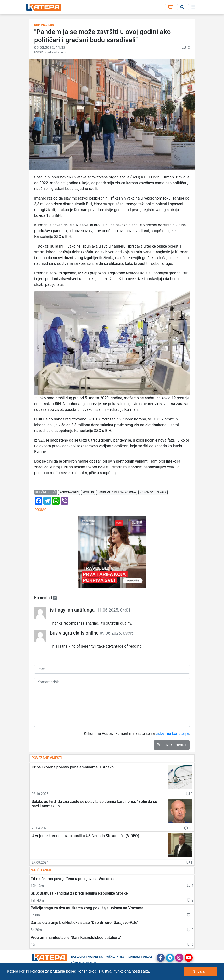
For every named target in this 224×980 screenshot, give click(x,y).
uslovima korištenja (172, 734)
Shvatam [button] (200, 971)
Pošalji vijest (116, 957)
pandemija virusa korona (117, 492)
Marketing (95, 957)
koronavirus (69, 492)
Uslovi (147, 957)
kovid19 (88, 492)
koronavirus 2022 (153, 492)
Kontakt (134, 957)
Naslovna (78, 957)
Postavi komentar (172, 745)
